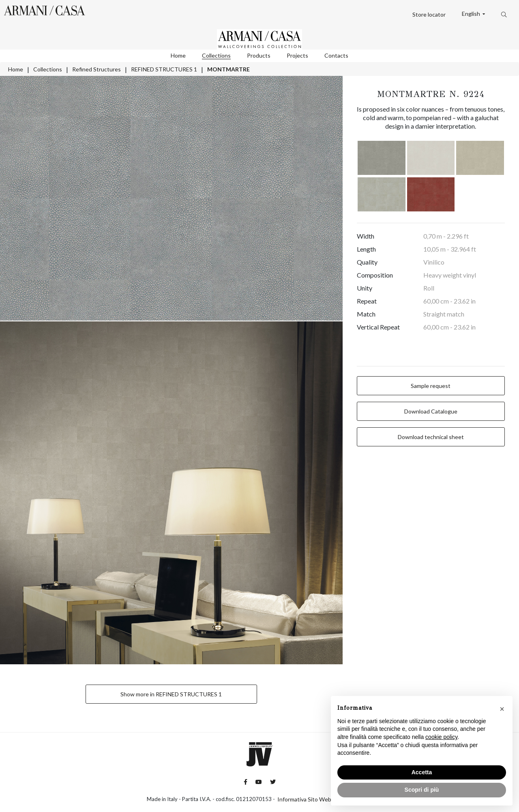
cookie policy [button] (441, 737)
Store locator (429, 14)
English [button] (472, 14)
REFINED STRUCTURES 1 (164, 69)
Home (178, 55)
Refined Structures (97, 69)
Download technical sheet (431, 437)
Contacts (336, 55)
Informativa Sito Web (304, 799)
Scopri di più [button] (422, 790)
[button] (502, 709)
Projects (297, 55)
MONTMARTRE (228, 69)
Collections (216, 55)
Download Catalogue (431, 411)
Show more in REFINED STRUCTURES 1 (171, 694)
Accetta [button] (422, 772)
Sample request (431, 386)
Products (259, 55)
